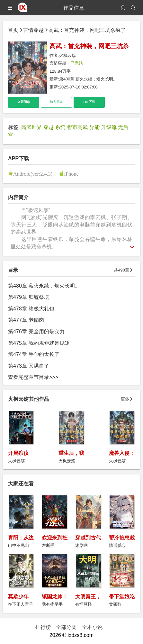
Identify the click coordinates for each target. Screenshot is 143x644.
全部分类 (66, 627)
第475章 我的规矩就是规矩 (39, 343)
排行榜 (43, 627)
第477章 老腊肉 (26, 320)
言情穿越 (33, 30)
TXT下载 (89, 102)
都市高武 (77, 127)
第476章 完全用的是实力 (36, 331)
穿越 (49, 127)
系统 (60, 127)
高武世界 (31, 127)
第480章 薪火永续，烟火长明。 (88, 79)
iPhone (71, 174)
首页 (13, 30)
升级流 (109, 127)
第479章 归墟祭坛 (28, 297)
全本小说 (92, 627)
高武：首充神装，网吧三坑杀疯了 (87, 30)
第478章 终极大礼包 (31, 308)
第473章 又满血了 (28, 366)
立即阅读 (24, 102)
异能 (94, 127)
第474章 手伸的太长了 (34, 354)
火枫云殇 (67, 55)
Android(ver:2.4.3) (33, 174)
